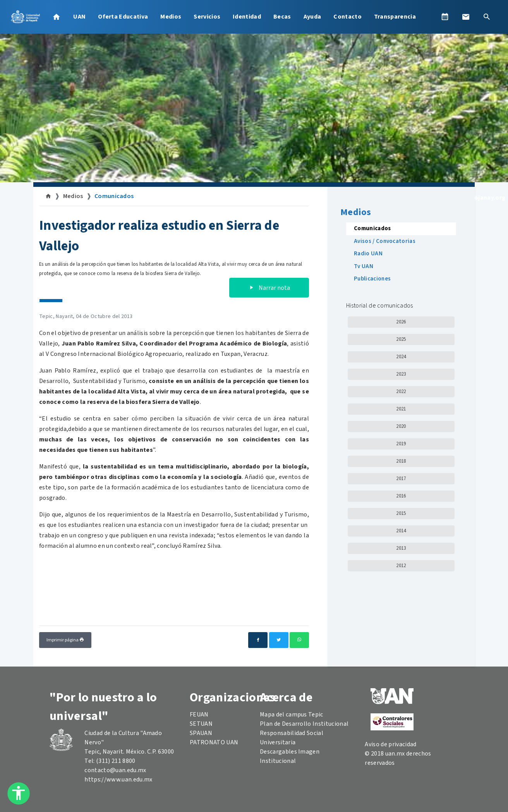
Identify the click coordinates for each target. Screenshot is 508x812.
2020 (401, 426)
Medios (171, 17)
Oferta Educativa (123, 17)
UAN (79, 17)
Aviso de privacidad (390, 744)
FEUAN (199, 715)
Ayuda (312, 17)
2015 (401, 513)
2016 (401, 496)
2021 (401, 409)
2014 (401, 531)
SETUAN (201, 724)
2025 (401, 339)
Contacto (348, 17)
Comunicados (114, 196)
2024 (401, 357)
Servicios (207, 17)
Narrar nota (269, 288)
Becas (282, 17)
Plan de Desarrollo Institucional (304, 724)
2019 (401, 444)
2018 (401, 461)
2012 (401, 566)
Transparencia (395, 17)
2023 (401, 374)
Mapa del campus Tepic (292, 715)
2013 (401, 548)
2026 (401, 322)
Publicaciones (372, 279)
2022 (401, 391)
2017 (401, 479)
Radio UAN (368, 254)
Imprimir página (65, 640)
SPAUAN (201, 733)
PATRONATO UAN (214, 742)
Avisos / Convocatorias (385, 241)
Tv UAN (364, 266)
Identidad (247, 17)
